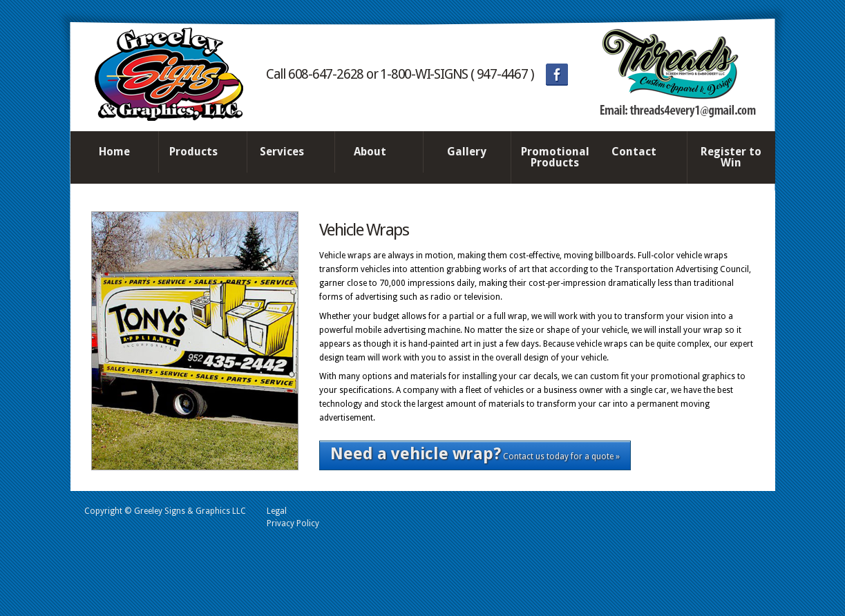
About (375, 153)
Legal (277, 511)
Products (199, 153)
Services (287, 153)
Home (114, 152)
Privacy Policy (293, 523)
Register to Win (731, 157)
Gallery (467, 152)
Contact (640, 153)
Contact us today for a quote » (475, 454)
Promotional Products (555, 157)
